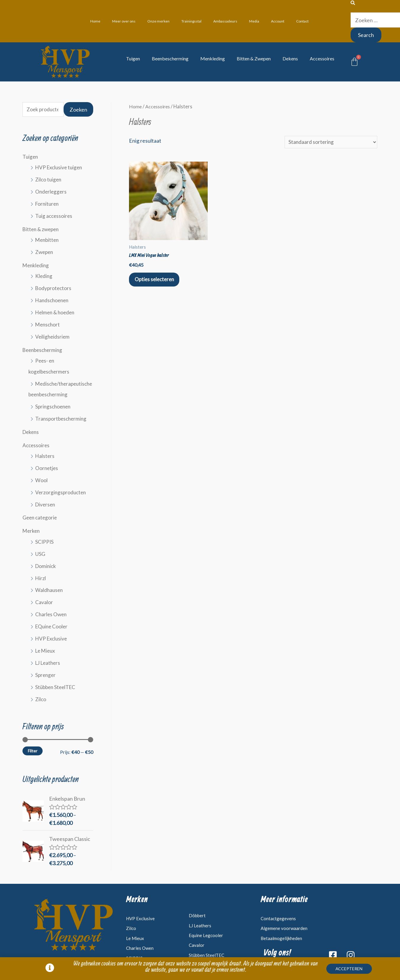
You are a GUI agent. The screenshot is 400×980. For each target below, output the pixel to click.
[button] (353, 970)
